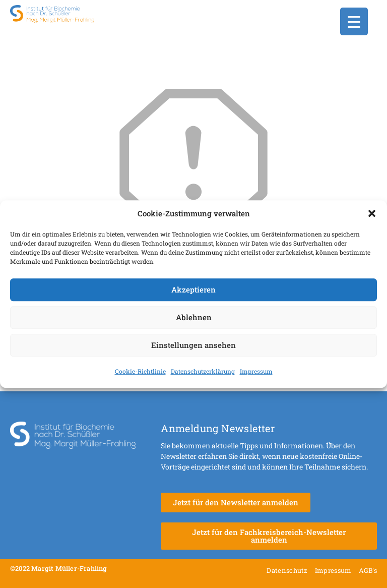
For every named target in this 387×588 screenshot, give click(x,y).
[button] (372, 214)
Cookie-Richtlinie (140, 371)
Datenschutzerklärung (203, 371)
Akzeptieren (193, 289)
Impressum (256, 371)
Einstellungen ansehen (193, 345)
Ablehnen (194, 317)
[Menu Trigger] (354, 21)
